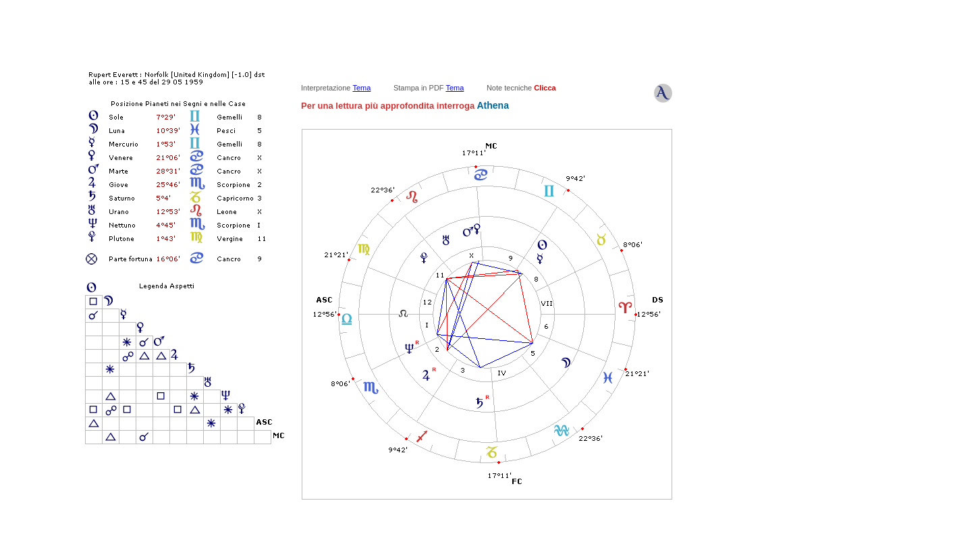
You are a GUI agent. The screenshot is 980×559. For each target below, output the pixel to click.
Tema (361, 88)
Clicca (545, 88)
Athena (492, 105)
